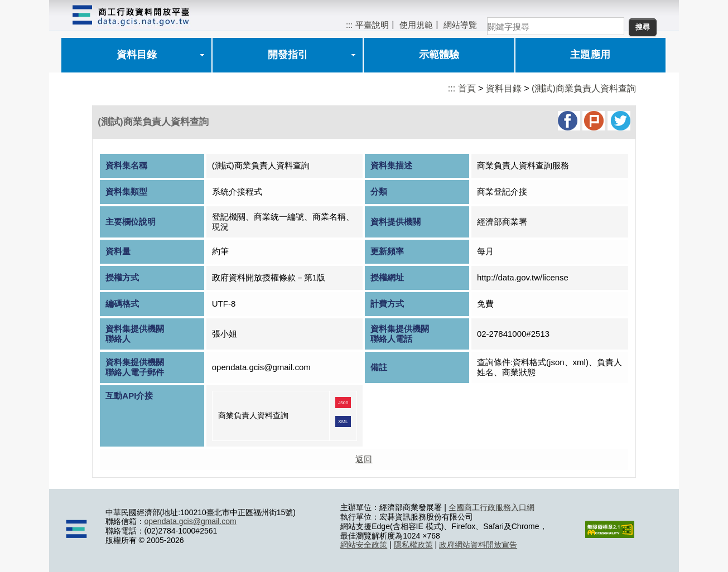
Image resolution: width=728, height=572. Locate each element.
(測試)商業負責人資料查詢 (584, 88)
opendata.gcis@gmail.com (191, 521)
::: (349, 25)
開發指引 (288, 55)
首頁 (467, 88)
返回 (364, 459)
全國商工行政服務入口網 (491, 507)
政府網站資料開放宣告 (478, 545)
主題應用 (590, 55)
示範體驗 (439, 55)
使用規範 (416, 25)
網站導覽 (460, 25)
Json (343, 403)
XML (343, 421)
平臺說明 (372, 25)
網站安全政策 (364, 545)
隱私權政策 (413, 545)
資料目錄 (137, 55)
